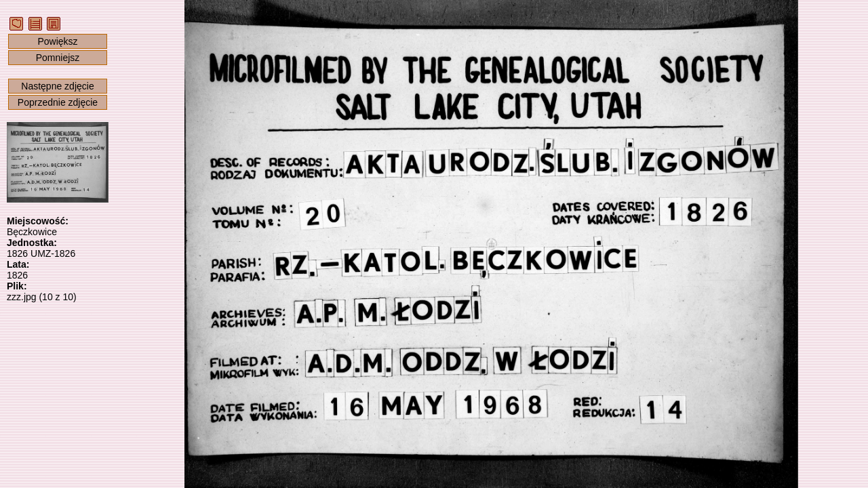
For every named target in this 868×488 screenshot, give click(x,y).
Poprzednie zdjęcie (58, 102)
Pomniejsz (58, 58)
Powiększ (57, 41)
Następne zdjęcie (57, 86)
